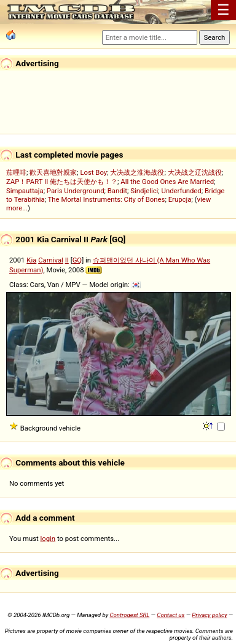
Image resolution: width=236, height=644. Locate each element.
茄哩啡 (16, 172)
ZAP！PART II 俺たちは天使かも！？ (62, 182)
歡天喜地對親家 (53, 172)
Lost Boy (93, 172)
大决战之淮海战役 (137, 172)
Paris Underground (76, 191)
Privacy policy (209, 615)
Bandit (117, 191)
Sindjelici (144, 191)
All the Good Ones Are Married (167, 182)
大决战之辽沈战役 (195, 172)
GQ (77, 260)
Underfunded (182, 191)
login (48, 539)
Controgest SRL (129, 615)
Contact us (171, 615)
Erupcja (180, 199)
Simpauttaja (25, 191)
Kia (31, 260)
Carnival (51, 260)
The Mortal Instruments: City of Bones (107, 199)
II (67, 260)
